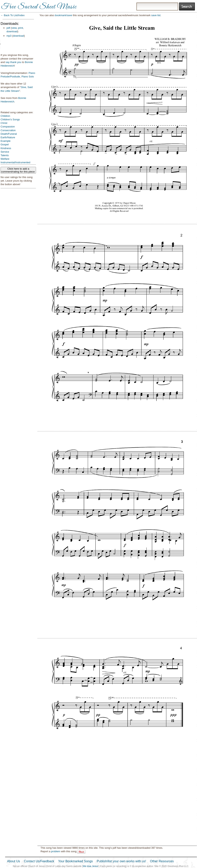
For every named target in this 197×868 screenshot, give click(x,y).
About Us (14, 861)
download (12, 31)
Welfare (5, 159)
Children (5, 116)
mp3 (9, 36)
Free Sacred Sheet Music (39, 7)
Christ (4, 123)
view (14, 28)
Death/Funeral (9, 134)
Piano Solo (28, 77)
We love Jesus (90, 866)
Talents (5, 155)
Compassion (8, 127)
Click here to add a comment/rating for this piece (18, 170)
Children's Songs (10, 119)
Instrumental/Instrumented (15, 162)
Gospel (5, 144)
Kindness (6, 148)
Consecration (8, 130)
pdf (8, 28)
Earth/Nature (8, 137)
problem (56, 851)
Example (6, 141)
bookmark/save (64, 15)
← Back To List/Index (13, 15)
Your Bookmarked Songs (75, 861)
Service (5, 152)
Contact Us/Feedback (39, 861)
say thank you (13, 62)
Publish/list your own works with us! (121, 861)
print (21, 28)
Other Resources (162, 861)
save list (156, 15)
